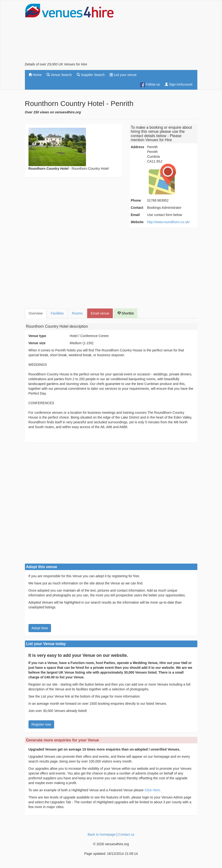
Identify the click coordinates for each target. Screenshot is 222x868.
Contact (137, 208)
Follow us (150, 85)
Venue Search (59, 75)
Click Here (152, 790)
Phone (136, 200)
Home (35, 75)
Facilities (57, 313)
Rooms (77, 313)
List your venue (123, 75)
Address (137, 147)
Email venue (100, 313)
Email (135, 215)
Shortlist (125, 313)
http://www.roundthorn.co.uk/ (168, 222)
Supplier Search (91, 75)
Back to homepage (102, 834)
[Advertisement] (159, 33)
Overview (36, 313)
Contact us (126, 834)
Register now (41, 724)
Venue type (37, 336)
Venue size (37, 343)
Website (137, 222)
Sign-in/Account (179, 84)
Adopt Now (40, 628)
